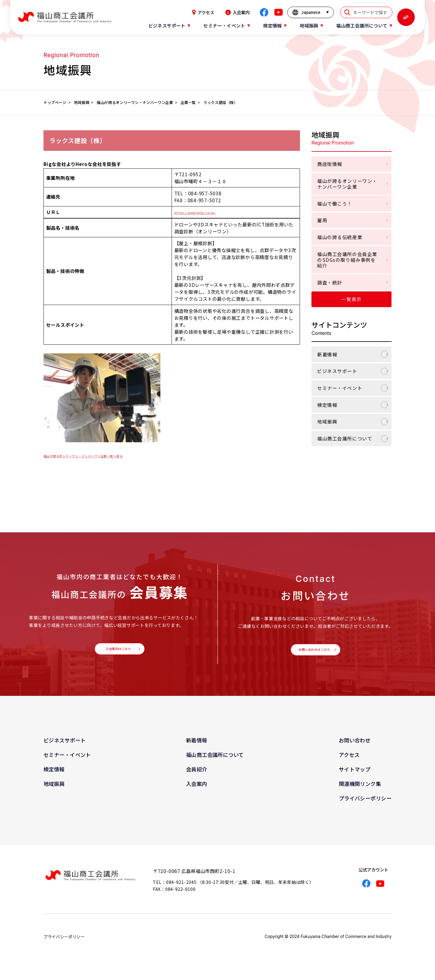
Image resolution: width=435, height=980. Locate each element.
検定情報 (327, 405)
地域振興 (327, 421)
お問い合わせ (355, 747)
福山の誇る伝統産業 (340, 237)
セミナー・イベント (340, 388)
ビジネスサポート (337, 371)
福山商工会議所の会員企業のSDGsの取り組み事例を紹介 (347, 260)
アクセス (203, 12)
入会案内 (237, 12)
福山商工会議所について (345, 438)
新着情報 (327, 354)
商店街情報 (330, 164)
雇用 (322, 220)
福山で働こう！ (335, 203)
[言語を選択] (311, 12)
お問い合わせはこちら (314, 653)
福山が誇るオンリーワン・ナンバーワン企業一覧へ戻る (103, 455)
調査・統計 (330, 282)
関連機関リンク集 (360, 790)
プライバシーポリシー (365, 805)
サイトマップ (355, 776)
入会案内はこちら (118, 652)
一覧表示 (351, 299)
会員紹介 (197, 776)
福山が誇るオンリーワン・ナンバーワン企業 (347, 184)
